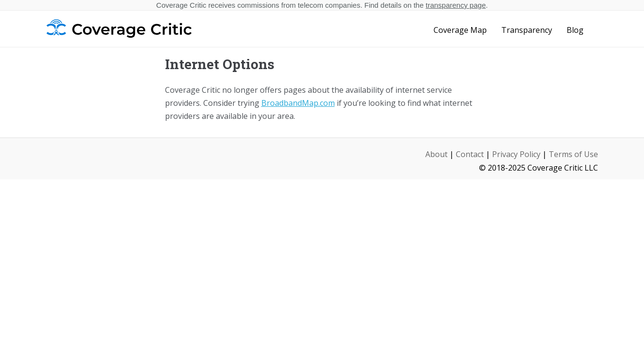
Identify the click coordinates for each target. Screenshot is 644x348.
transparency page (456, 5)
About (436, 154)
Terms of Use (573, 154)
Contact (470, 154)
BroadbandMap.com (298, 103)
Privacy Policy (516, 154)
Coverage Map (460, 30)
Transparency (527, 30)
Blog (575, 30)
